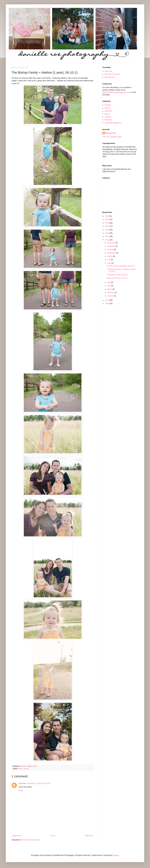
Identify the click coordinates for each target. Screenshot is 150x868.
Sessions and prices (112, 74)
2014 (107, 230)
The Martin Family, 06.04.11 (117, 275)
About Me (108, 71)
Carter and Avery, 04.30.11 (117, 278)
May (109, 282)
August (110, 256)
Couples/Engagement (113, 123)
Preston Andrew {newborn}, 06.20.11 (121, 266)
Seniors (108, 108)
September (112, 253)
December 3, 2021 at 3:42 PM (39, 783)
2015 (107, 226)
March (110, 289)
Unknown (22, 783)
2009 (107, 303)
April (109, 286)
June (109, 263)
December (111, 243)
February (111, 293)
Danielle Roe (110, 133)
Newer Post (17, 836)
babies (20, 769)
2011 (107, 240)
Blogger (116, 855)
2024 (107, 216)
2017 (107, 219)
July (109, 260)
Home (53, 836)
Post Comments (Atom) (31, 840)
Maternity (108, 120)
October (110, 250)
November (111, 246)
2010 (107, 300)
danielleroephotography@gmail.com (116, 92)
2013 (107, 233)
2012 (107, 236)
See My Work (110, 77)
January (110, 296)
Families (108, 105)
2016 (107, 223)
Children (108, 117)
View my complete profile (112, 137)
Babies (107, 114)
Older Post (89, 836)
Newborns (108, 111)
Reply (21, 791)
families (26, 769)
